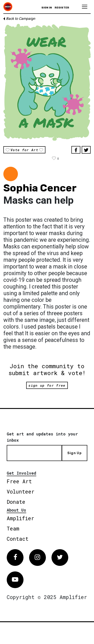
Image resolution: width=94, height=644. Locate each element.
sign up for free (47, 385)
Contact (18, 539)
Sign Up (75, 453)
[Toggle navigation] (85, 7)
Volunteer (21, 492)
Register (62, 8)
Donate (16, 502)
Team (13, 528)
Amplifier (20, 518)
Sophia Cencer (40, 188)
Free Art (19, 481)
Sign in (47, 8)
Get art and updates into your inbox (42, 437)
